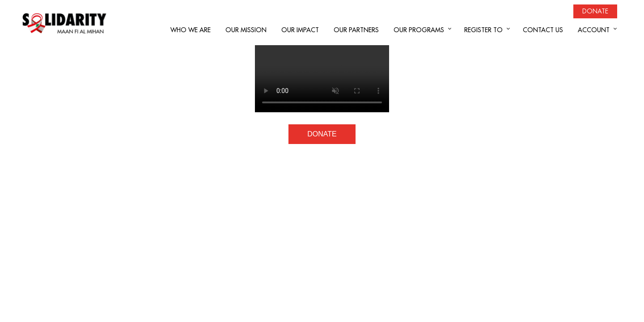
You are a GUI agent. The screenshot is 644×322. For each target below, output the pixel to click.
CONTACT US (543, 30)
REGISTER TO (483, 30)
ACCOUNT (594, 30)
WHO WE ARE (191, 30)
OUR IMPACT (300, 30)
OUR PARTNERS (356, 30)
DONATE (322, 134)
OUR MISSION (246, 30)
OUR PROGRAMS (419, 30)
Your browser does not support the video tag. (322, 79)
